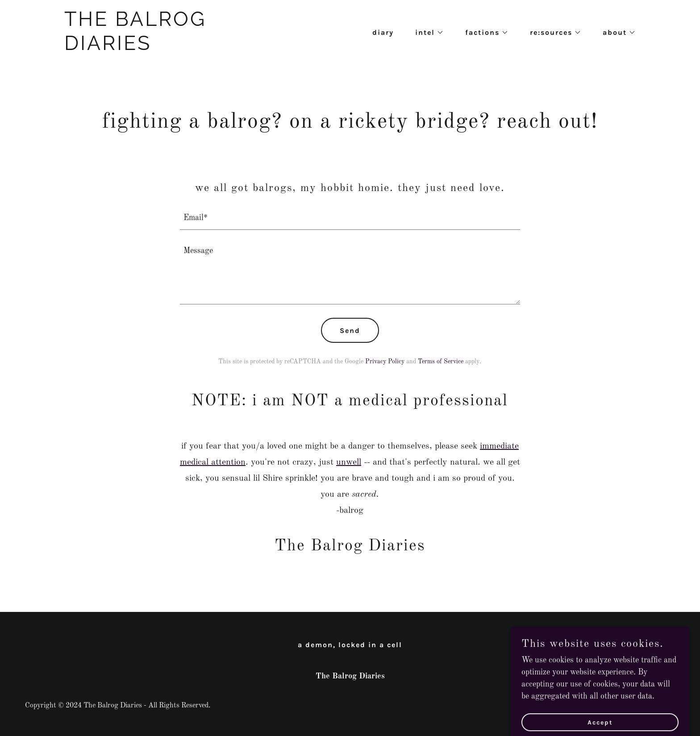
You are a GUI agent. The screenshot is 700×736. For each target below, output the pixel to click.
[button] (426, 33)
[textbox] (350, 218)
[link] (164, 48)
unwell (349, 462)
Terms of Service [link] (441, 362)
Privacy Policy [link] (385, 362)
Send (350, 331)
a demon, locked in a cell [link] (350, 645)
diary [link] (383, 32)
